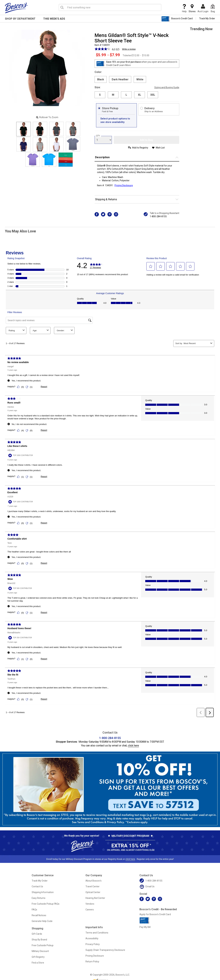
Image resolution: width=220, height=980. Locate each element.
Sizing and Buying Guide (167, 87)
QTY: (98, 136)
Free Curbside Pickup (43, 945)
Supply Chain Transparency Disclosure (105, 950)
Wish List (160, 148)
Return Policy (92, 962)
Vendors (90, 904)
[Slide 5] (40, 144)
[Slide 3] (73, 129)
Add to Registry (140, 148)
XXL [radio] (153, 95)
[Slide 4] (24, 144)
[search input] (110, 7)
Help (184, 8)
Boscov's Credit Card (177, 19)
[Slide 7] (73, 144)
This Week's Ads (54, 19)
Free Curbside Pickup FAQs (46, 904)
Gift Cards (37, 934)
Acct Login (203, 8)
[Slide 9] (49, 160)
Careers (90, 910)
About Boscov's (93, 881)
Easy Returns (39, 898)
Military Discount (40, 951)
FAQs (34, 910)
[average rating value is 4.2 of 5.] (105, 49)
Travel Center (93, 886)
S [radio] (100, 95)
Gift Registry (38, 957)
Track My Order (207, 18)
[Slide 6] (57, 144)
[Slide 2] (57, 129)
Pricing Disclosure (95, 956)
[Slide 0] (24, 129)
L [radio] (126, 95)
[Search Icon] (62, 7)
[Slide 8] (33, 160)
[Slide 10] (66, 160)
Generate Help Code (42, 921)
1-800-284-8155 (158, 216)
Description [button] (102, 157)
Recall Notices (39, 915)
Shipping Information (43, 892)
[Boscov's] (17, 8)
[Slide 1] (40, 129)
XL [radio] (140, 95)
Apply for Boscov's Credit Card (155, 914)
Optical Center (93, 892)
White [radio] (140, 79)
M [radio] (113, 95)
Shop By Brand (39, 940)
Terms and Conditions (97, 933)
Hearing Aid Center (95, 898)
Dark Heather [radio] (120, 79)
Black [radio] (101, 79)
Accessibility (92, 938)
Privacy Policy (93, 944)
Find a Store (38, 963)
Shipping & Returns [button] (106, 199)
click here (133, 746)
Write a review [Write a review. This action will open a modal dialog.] (129, 49)
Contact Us (37, 886)
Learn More (125, 65)
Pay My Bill (145, 927)
